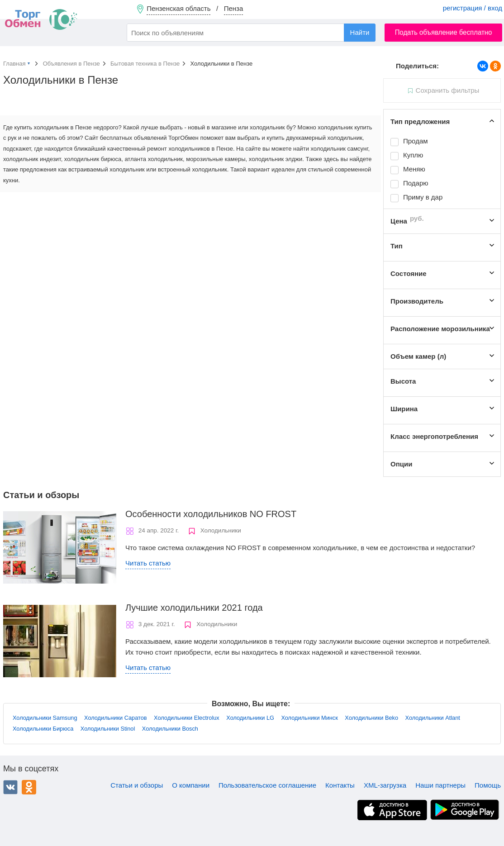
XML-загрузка (385, 785)
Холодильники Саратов (116, 718)
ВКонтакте (10, 787)
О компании (191, 785)
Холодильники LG (250, 718)
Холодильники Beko (371, 718)
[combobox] (251, 33)
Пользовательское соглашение (267, 785)
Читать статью (148, 563)
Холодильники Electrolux (187, 718)
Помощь (488, 785)
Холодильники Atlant (433, 718)
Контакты (340, 785)
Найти (360, 32)
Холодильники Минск (309, 718)
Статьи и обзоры (137, 785)
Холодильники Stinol (108, 729)
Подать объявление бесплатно (444, 32)
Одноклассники (29, 787)
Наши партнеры (440, 785)
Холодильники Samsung (45, 718)
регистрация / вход (473, 8)
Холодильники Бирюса (43, 729)
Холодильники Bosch (170, 729)
